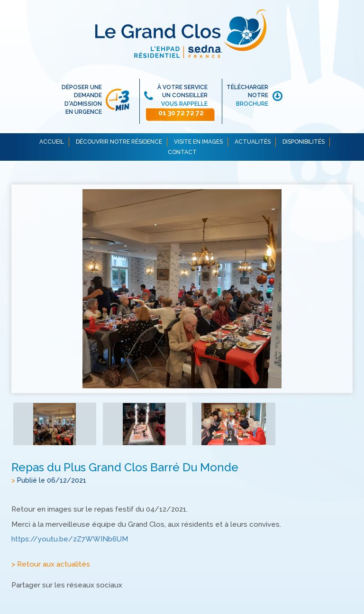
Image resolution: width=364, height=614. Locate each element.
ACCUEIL (52, 142)
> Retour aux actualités (51, 565)
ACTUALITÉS (253, 142)
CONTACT (182, 152)
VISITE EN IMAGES (198, 142)
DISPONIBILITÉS (304, 142)
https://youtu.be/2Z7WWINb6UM (70, 540)
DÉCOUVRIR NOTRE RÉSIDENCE (119, 142)
